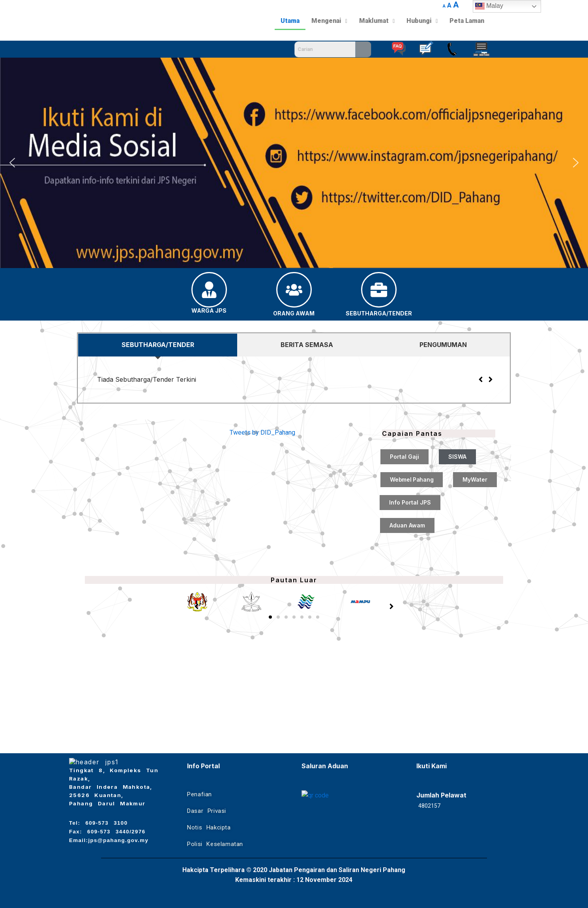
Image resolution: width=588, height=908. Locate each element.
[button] (12, 163)
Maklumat (377, 21)
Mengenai (329, 21)
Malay (489, 6)
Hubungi (422, 21)
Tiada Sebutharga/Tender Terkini (147, 379)
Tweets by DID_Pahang (262, 432)
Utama (290, 21)
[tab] (158, 345)
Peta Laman (467, 21)
